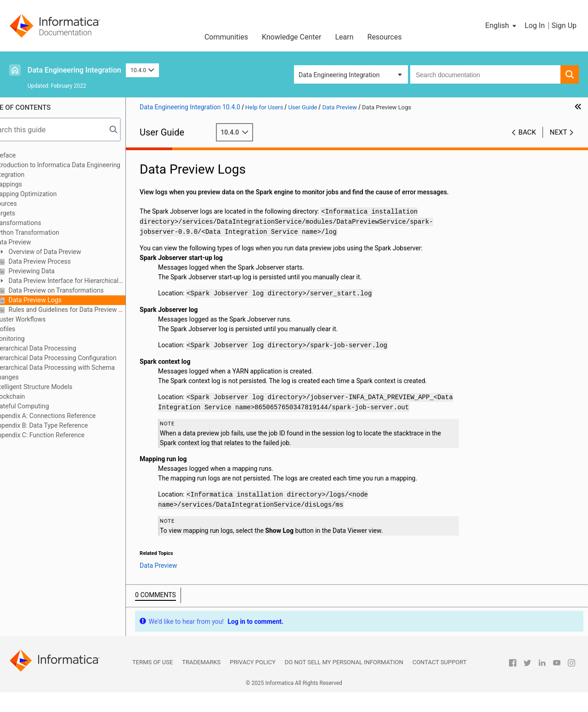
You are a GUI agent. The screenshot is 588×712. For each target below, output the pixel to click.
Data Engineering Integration (74, 70)
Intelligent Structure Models (54, 387)
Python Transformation (48, 232)
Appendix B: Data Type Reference (62, 425)
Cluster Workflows (41, 319)
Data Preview (34, 242)
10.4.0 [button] (142, 70)
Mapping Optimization (47, 194)
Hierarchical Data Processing (57, 348)
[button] (501, 26)
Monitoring (31, 339)
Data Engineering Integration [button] (339, 75)
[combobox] (485, 74)
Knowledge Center (292, 37)
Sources (27, 203)
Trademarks (201, 682)
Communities (226, 37)
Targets (26, 213)
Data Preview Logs (56, 300)
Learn (344, 37)
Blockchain (31, 396)
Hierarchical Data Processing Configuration (76, 358)
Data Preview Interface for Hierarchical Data (80, 281)
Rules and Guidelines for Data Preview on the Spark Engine (88, 310)
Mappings (29, 184)
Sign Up (564, 25)
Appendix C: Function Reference (61, 435)
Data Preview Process (60, 261)
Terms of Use (153, 682)
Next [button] (559, 132)
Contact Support (440, 682)
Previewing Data (52, 271)
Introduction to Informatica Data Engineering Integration (79, 170)
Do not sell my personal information (344, 682)
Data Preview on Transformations (77, 290)
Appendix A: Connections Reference (66, 416)
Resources (385, 37)
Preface (26, 155)
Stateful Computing (43, 406)
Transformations (39, 223)
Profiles (26, 329)
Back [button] (527, 132)
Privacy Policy (252, 682)
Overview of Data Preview (65, 252)
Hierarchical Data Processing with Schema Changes (76, 372)
